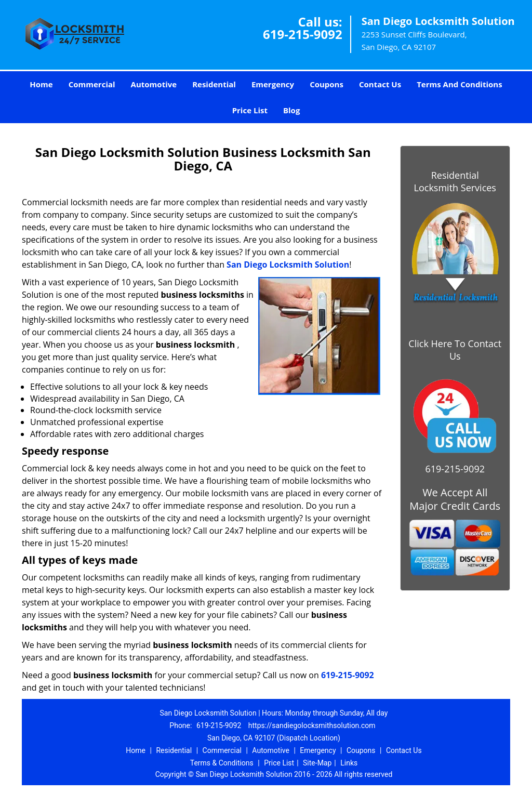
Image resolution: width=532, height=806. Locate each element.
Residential (214, 84)
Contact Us (380, 84)
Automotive (154, 84)
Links (349, 763)
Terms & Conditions (222, 763)
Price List (250, 110)
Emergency (273, 84)
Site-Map (317, 763)
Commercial (92, 84)
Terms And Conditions (460, 84)
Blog (291, 110)
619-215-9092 (303, 34)
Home (41, 84)
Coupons (327, 84)
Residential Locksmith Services (455, 181)
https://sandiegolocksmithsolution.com (312, 725)
